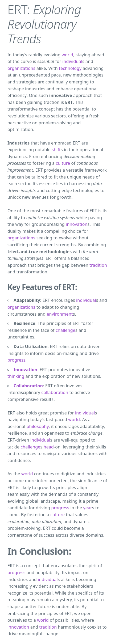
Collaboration (28, 386)
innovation (77, 224)
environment (60, 314)
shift (56, 150)
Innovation (25, 370)
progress (17, 360)
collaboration (55, 392)
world (67, 55)
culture (63, 163)
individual (72, 61)
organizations (21, 68)
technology (70, 68)
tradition (98, 265)
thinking (16, 376)
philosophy (38, 426)
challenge (65, 330)
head (49, 447)
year (88, 508)
